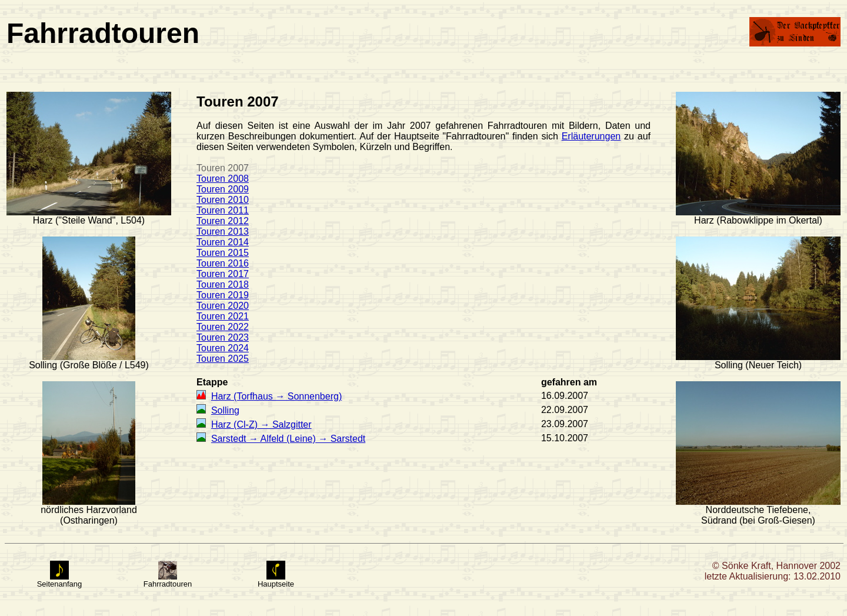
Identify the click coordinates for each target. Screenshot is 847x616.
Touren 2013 (223, 232)
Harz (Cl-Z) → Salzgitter (261, 424)
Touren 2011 (223, 210)
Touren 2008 (223, 179)
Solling (225, 410)
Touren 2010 (223, 200)
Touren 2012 (223, 221)
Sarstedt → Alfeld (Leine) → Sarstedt (288, 439)
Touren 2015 (223, 253)
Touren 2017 (223, 274)
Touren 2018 (223, 284)
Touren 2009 (223, 189)
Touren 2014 (223, 242)
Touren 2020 (223, 306)
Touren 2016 (223, 263)
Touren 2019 (223, 295)
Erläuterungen (591, 136)
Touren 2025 (223, 359)
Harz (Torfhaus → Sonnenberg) (276, 396)
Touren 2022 (223, 327)
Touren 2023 (223, 337)
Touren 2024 (223, 348)
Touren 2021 (223, 316)
